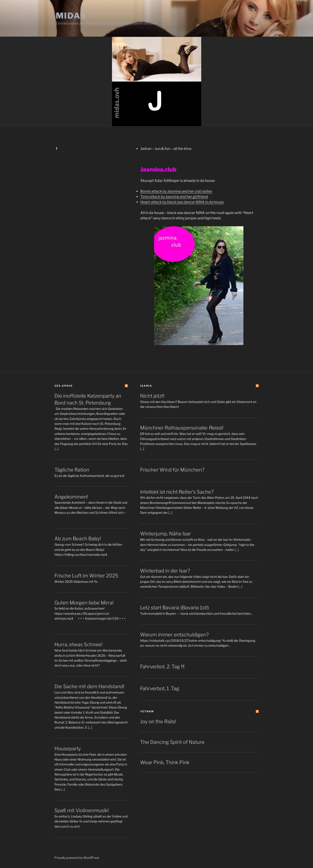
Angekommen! (71, 497)
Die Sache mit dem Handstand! (89, 686)
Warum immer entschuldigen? (174, 635)
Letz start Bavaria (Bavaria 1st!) (174, 608)
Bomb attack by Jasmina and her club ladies (176, 191)
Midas (71, 16)
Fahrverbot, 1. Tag (160, 688)
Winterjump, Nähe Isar (165, 534)
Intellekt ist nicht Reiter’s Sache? (177, 492)
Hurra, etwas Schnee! (78, 644)
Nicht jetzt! (152, 396)
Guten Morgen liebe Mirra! (84, 603)
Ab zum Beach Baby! (78, 539)
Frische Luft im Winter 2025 (86, 576)
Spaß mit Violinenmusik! (82, 810)
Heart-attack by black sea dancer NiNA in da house (182, 202)
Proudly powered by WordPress (77, 858)
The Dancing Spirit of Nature (172, 742)
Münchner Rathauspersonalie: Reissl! (182, 428)
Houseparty (68, 748)
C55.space (64, 386)
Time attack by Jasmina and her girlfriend (174, 197)
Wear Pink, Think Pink (165, 762)
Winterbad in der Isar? (165, 571)
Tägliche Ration (72, 470)
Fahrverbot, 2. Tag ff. (163, 667)
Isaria (146, 386)
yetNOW (147, 711)
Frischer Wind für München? (172, 470)
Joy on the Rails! (158, 721)
